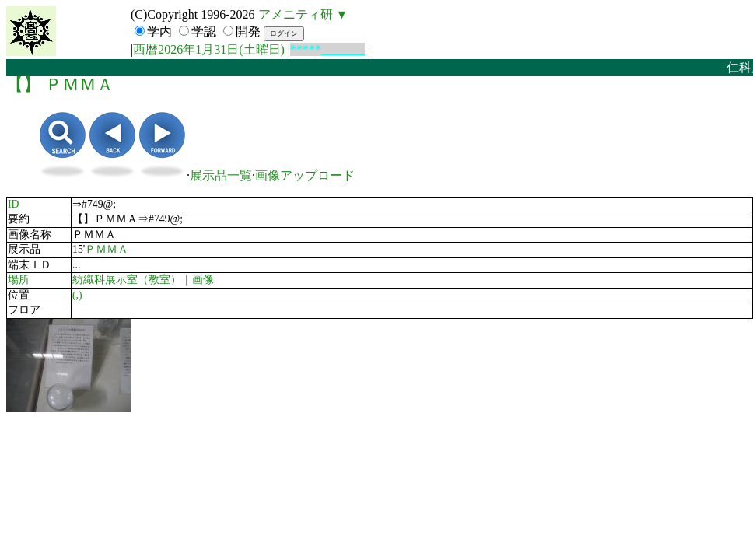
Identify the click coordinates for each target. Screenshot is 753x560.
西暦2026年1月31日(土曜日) (209, 49)
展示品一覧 (221, 175)
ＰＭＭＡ (107, 249)
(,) (77, 295)
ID (14, 204)
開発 (248, 31)
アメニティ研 (296, 14)
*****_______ (327, 49)
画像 (203, 280)
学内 (159, 31)
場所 (19, 280)
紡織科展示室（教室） (127, 280)
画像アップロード (305, 175)
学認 (204, 31)
